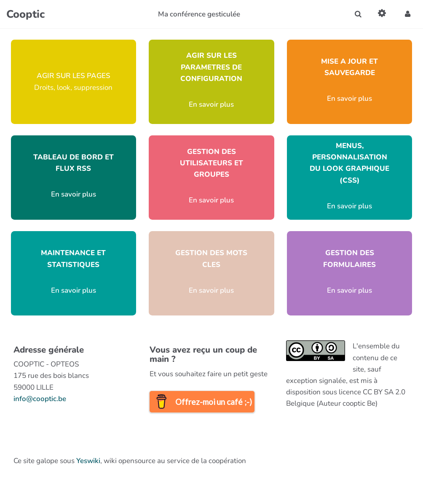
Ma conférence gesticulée (199, 14)
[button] (408, 14)
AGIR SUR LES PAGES (74, 76)
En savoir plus (211, 104)
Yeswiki (88, 461)
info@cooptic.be (40, 399)
